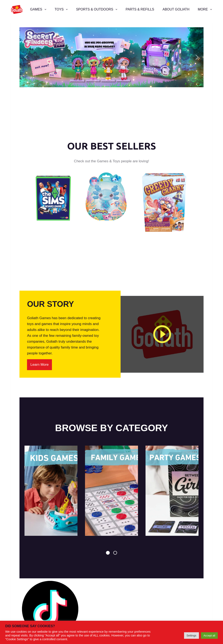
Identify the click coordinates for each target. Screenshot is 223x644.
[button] (111, 57)
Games (39, 9)
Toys (62, 9)
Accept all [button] (209, 636)
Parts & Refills (140, 9)
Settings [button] (191, 636)
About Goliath (176, 9)
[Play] (162, 334)
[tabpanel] (51, 491)
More (205, 9)
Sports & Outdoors (97, 9)
